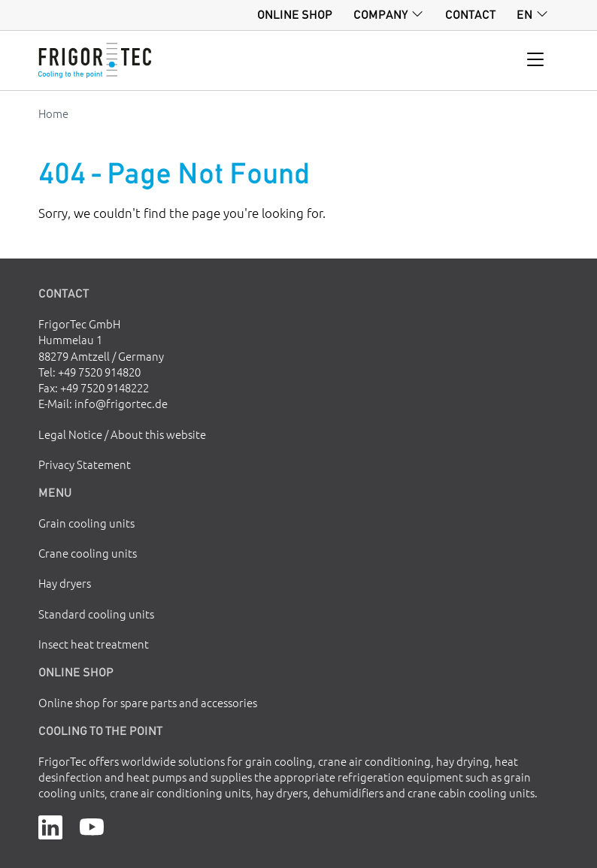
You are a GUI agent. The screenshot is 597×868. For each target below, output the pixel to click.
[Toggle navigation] (536, 60)
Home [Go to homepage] (53, 113)
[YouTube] (92, 825)
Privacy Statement (85, 464)
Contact (470, 14)
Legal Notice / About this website (122, 434)
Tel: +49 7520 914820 (89, 372)
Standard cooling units (96, 614)
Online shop (295, 14)
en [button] (524, 14)
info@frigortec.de (121, 403)
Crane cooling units (88, 553)
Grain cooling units (86, 523)
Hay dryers (65, 583)
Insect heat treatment (94, 644)
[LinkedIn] (50, 825)
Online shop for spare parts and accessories (148, 702)
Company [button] (381, 14)
